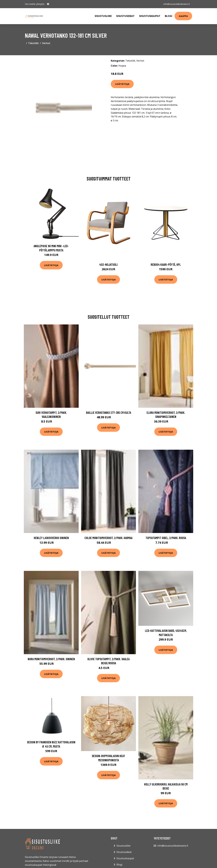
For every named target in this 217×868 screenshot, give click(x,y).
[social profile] (48, 4)
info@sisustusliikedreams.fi (177, 4)
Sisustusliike (103, 16)
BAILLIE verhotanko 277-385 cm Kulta (109, 412)
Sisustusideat (125, 16)
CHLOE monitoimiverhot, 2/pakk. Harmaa (108, 538)
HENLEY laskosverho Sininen (51, 538)
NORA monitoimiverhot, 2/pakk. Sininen (51, 659)
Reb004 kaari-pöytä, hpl (166, 264)
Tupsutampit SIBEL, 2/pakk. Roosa (166, 538)
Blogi (169, 16)
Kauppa (183, 16)
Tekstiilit (33, 43)
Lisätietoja (122, 84)
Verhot (46, 43)
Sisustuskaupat (150, 16)
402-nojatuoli (108, 264)
